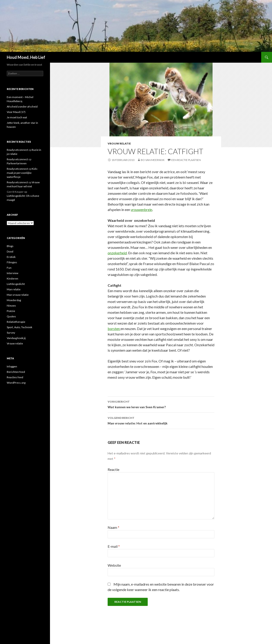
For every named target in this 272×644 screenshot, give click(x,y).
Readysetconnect (17, 150)
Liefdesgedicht (16, 284)
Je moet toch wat (17, 117)
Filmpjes (12, 262)
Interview (12, 273)
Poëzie (11, 311)
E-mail (114, 546)
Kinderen (12, 278)
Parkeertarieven (17, 163)
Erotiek (11, 257)
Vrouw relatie (119, 143)
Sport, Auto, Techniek (19, 327)
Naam (113, 527)
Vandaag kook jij (16, 338)
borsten (114, 329)
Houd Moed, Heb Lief (26, 57)
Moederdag (14, 300)
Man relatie (14, 289)
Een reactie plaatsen (186, 160)
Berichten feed (16, 372)
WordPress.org (16, 383)
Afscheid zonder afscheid (22, 107)
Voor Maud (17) (16, 112)
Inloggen (12, 366)
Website (114, 565)
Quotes (11, 316)
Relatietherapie (16, 322)
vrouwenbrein (142, 210)
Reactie (113, 469)
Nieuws (11, 306)
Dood (10, 251)
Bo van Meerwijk (153, 160)
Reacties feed (15, 377)
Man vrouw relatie (18, 295)
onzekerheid (117, 253)
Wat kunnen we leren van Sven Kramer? (161, 404)
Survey (11, 333)
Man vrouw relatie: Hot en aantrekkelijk (161, 420)
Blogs (10, 246)
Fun (9, 268)
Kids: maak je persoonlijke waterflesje (22, 173)
